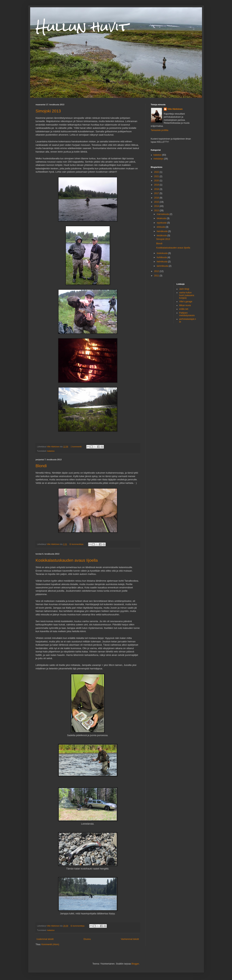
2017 (157, 193)
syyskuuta (162, 223)
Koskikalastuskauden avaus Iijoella (67, 560)
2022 (157, 172)
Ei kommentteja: (77, 544)
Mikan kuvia (185, 305)
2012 (157, 271)
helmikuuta (162, 262)
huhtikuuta (162, 257)
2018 (157, 189)
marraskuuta (163, 214)
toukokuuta (162, 253)
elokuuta (161, 227)
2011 (157, 276)
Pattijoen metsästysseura (187, 314)
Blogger (135, 964)
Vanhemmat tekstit (130, 939)
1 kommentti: (77, 447)
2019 (157, 185)
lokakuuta (162, 218)
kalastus (51, 451)
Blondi (41, 466)
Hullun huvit (82, 27)
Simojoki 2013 (48, 111)
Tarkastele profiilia (160, 130)
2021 (157, 176)
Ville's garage (186, 302)
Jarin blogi (184, 289)
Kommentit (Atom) (50, 944)
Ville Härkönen (175, 109)
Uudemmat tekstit (45, 939)
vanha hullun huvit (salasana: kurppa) (187, 295)
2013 (157, 211)
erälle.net (184, 309)
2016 (157, 198)
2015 (157, 202)
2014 (157, 206)
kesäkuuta (162, 236)
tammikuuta (163, 266)
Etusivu (87, 939)
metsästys (159, 159)
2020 (157, 181)
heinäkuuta (162, 231)
